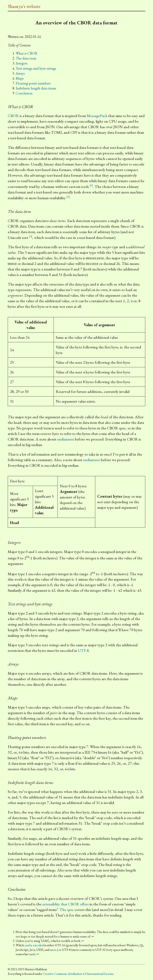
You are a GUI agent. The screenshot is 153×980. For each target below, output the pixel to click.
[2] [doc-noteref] (68, 197)
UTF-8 (83, 650)
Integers (22, 63)
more (53, 950)
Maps (20, 78)
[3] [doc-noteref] (31, 236)
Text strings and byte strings (36, 68)
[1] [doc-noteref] (91, 185)
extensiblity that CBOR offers (65, 904)
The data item (26, 58)
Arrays (20, 73)
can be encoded (34, 945)
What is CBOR (27, 53)
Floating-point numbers (33, 83)
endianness (66, 439)
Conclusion (24, 93)
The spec (67, 910)
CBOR (13, 116)
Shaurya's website (24, 6)
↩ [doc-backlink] (93, 936)
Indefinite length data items (36, 88)
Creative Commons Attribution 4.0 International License (78, 974)
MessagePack (97, 116)
